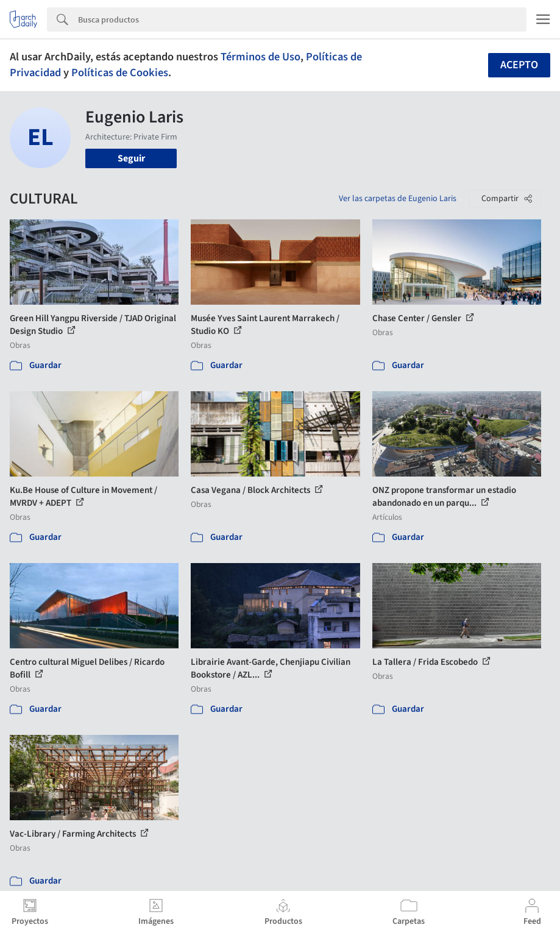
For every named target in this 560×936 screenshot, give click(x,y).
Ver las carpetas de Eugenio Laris (398, 199)
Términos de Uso (261, 57)
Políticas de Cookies (120, 73)
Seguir (131, 158)
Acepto (519, 65)
